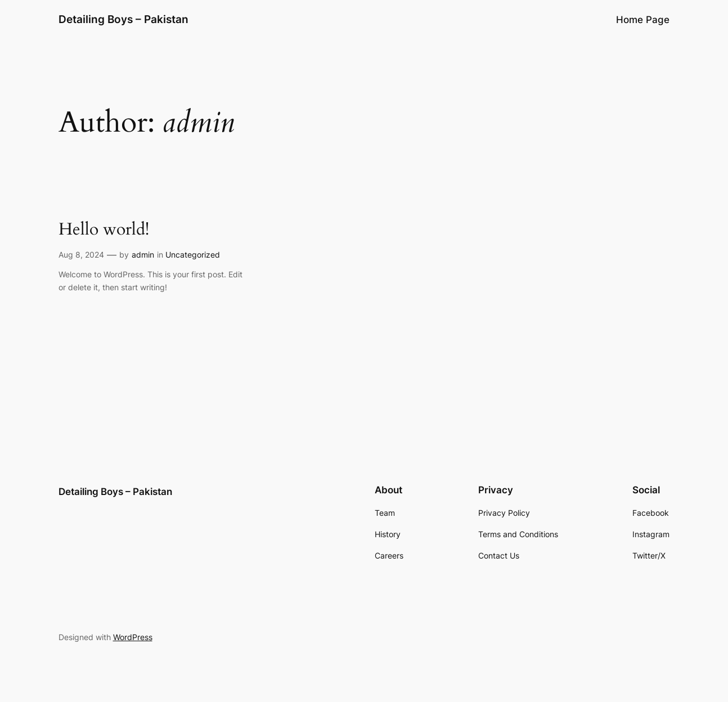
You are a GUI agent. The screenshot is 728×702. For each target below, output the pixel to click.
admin (143, 255)
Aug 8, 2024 (81, 255)
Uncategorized (193, 255)
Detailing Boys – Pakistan (123, 19)
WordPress (133, 637)
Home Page (643, 20)
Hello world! (104, 230)
